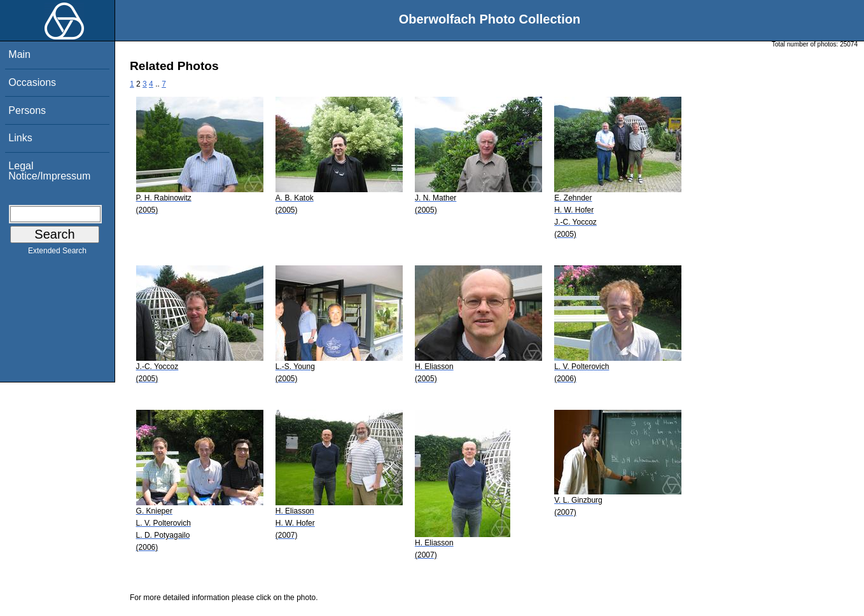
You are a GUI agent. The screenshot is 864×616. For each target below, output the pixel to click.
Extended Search (57, 253)
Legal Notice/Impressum (49, 171)
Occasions (32, 82)
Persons (27, 110)
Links (20, 138)
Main (19, 54)
